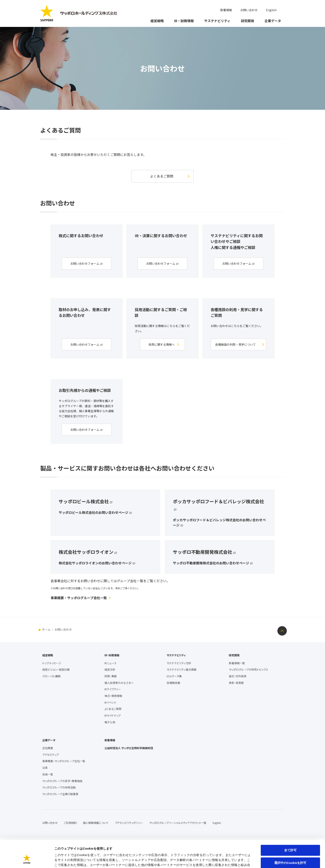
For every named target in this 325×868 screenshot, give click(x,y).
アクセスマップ (51, 755)
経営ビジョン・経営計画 (56, 669)
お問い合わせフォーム (85, 263)
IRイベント (110, 702)
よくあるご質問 (162, 176)
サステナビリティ (217, 21)
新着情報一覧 (237, 663)
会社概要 (48, 748)
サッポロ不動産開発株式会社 (203, 552)
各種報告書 (173, 683)
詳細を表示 (200, 860)
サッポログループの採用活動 (59, 787)
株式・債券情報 (113, 696)
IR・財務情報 (184, 21)
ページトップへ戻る (282, 631)
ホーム (46, 629)
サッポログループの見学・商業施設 (62, 781)
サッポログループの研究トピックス (249, 669)
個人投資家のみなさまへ (119, 683)
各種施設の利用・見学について (235, 344)
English (271, 10)
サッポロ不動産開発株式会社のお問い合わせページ (211, 563)
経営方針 (110, 669)
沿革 (45, 768)
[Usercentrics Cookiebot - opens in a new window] (27, 860)
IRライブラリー (113, 689)
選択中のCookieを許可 (290, 839)
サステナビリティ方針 (179, 663)
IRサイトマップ (113, 715)
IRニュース (110, 663)
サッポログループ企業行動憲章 (60, 794)
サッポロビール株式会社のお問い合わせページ (93, 512)
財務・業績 (111, 676)
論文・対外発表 (238, 676)
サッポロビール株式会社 (84, 501)
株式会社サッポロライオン (86, 552)
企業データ (273, 21)
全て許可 (290, 827)
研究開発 (247, 21)
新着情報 (226, 10)
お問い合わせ (249, 10)
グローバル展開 (51, 676)
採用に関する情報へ (162, 344)
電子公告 (110, 722)
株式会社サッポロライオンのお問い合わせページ (95, 563)
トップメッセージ (52, 663)
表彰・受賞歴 (236, 683)
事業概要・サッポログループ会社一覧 (79, 598)
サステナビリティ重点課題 (182, 669)
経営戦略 (157, 21)
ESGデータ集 (174, 676)
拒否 (290, 852)
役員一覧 (48, 774)
